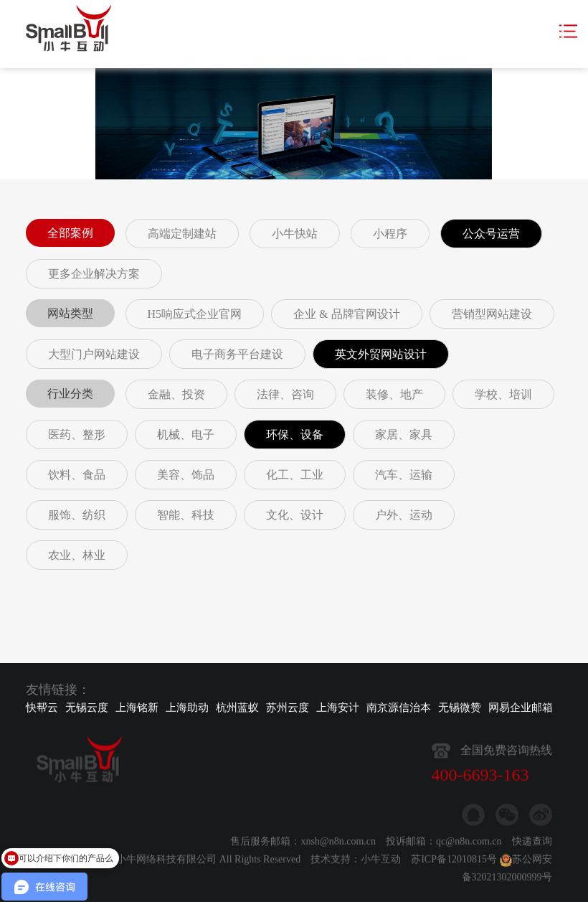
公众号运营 (491, 234)
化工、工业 (295, 475)
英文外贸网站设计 (381, 354)
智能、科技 (186, 515)
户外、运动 (404, 515)
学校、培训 (503, 394)
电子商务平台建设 (237, 354)
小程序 (390, 234)
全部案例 (70, 233)
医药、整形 (77, 434)
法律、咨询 (285, 394)
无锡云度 (87, 708)
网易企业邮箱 (521, 708)
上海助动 (187, 708)
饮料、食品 (77, 475)
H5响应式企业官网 (195, 314)
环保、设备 (295, 434)
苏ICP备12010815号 (454, 865)
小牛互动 (381, 865)
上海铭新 (137, 708)
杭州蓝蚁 (237, 708)
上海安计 (338, 708)
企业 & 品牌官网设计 (346, 314)
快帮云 (42, 708)
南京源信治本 (399, 708)
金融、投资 (176, 394)
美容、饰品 (186, 475)
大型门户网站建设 (94, 354)
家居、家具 (404, 434)
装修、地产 (394, 394)
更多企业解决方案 (94, 274)
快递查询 (532, 847)
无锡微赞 (460, 708)
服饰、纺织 (77, 515)
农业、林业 (77, 555)
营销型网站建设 (492, 314)
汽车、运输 (404, 475)
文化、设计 (295, 515)
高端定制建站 (182, 234)
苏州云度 (288, 708)
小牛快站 (295, 234)
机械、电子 (186, 434)
